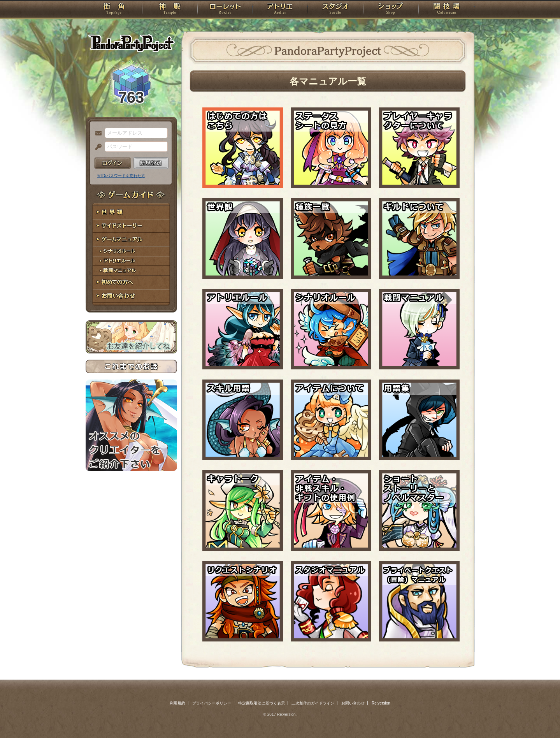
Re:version (381, 703)
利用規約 (177, 703)
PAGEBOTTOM (541, 717)
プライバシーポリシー (212, 703)
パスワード (97, 147)
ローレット (225, 10)
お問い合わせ (131, 296)
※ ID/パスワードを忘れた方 (121, 176)
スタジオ (335, 10)
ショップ (391, 10)
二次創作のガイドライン (313, 703)
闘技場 (447, 10)
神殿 (170, 10)
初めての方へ (131, 282)
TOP (114, 10)
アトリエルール (131, 261)
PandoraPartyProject (131, 43)
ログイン (113, 163)
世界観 (131, 212)
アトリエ (280, 10)
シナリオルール (131, 251)
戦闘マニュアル (131, 271)
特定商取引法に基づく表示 (262, 703)
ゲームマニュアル (131, 240)
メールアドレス (97, 134)
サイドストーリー (131, 226)
